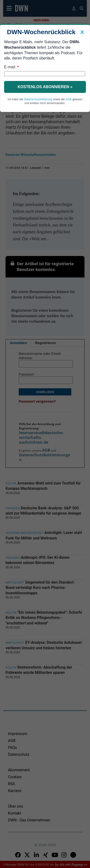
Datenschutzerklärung (38, 99)
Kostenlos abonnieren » (45, 87)
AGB (69, 99)
